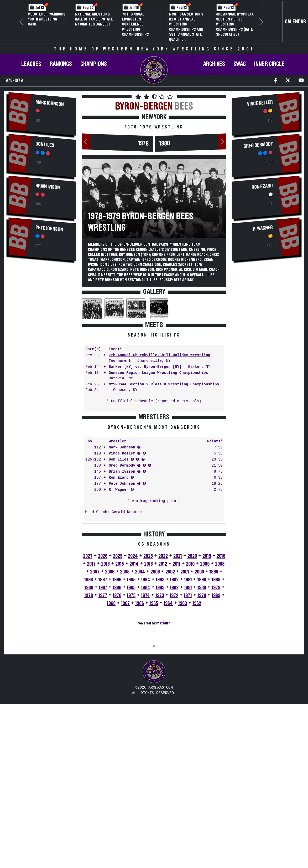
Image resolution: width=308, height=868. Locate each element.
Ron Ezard (119, 560)
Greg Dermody (122, 548)
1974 (145, 678)
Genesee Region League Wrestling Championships (158, 373)
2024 (133, 638)
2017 (91, 646)
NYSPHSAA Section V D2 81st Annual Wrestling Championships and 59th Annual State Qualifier (186, 27)
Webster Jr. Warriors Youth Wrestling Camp (47, 19)
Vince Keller (122, 536)
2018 (221, 638)
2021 (178, 638)
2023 (148, 638)
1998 (89, 662)
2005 (125, 654)
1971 (188, 678)
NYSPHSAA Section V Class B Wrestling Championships (164, 384)
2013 (148, 646)
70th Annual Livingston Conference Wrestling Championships (135, 24)
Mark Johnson (50, 103)
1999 (214, 654)
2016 (105, 646)
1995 (131, 662)
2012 (163, 646)
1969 (216, 678)
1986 (117, 670)
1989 (216, 662)
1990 (202, 662)
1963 (183, 685)
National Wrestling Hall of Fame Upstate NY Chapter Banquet (94, 19)
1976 (117, 678)
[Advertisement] (42, 354)
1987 (103, 670)
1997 (103, 662)
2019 (207, 638)
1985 (131, 670)
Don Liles (45, 145)
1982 (174, 670)
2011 (176, 646)
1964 (168, 685)
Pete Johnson (49, 229)
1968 (111, 685)
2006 (110, 654)
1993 (160, 662)
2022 (163, 638)
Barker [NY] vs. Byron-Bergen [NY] (145, 367)
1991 (188, 662)
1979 (216, 670)
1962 (197, 685)
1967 (125, 685)
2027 (88, 638)
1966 (140, 685)
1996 (117, 662)
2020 (192, 638)
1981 (188, 670)
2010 (190, 646)
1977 (103, 678)
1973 (160, 678)
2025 (118, 638)
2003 (155, 654)
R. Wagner (119, 572)
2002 (170, 654)
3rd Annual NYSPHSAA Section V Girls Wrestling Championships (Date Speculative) (235, 24)
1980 (165, 144)
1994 (146, 662)
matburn (163, 705)
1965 (154, 685)
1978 (143, 144)
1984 (146, 670)
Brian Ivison (48, 187)
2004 (140, 654)
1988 (89, 670)
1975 (131, 678)
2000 (199, 654)
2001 (185, 654)
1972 (174, 678)
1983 (160, 670)
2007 (95, 654)
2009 (205, 646)
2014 (134, 646)
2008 (220, 646)
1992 (174, 662)
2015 (120, 646)
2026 (103, 638)
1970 (202, 678)
